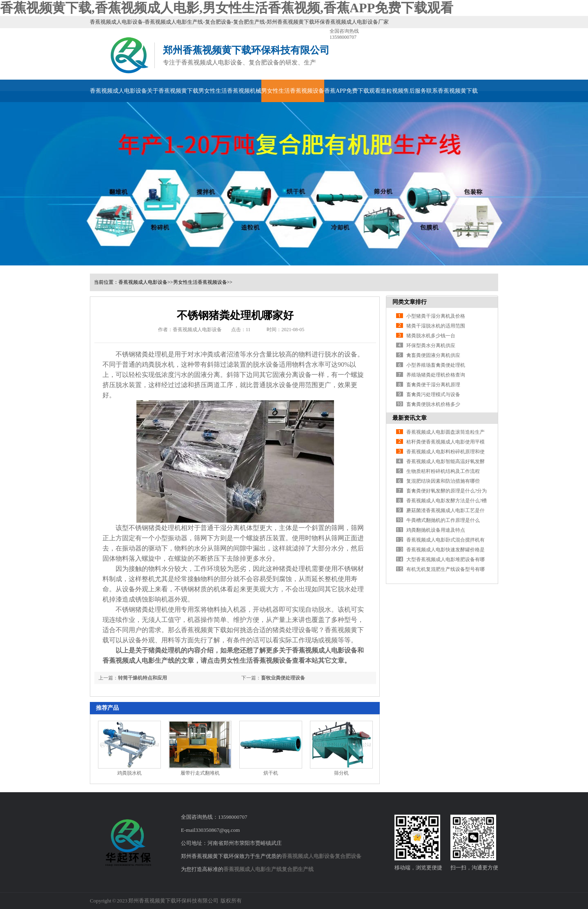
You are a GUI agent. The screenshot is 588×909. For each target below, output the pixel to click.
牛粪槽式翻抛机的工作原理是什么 (443, 520)
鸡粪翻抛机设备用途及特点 (436, 530)
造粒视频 (392, 91)
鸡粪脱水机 (158, 364)
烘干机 (271, 773)
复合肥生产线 (298, 869)
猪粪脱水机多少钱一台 (431, 336)
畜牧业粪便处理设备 (283, 678)
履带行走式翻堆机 (200, 773)
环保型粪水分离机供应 (431, 345)
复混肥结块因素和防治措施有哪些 (443, 481)
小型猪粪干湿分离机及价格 (436, 316)
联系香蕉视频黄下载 (452, 91)
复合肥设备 (348, 856)
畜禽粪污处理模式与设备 (433, 394)
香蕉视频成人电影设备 (118, 91)
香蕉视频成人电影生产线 (253, 869)
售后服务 (415, 91)
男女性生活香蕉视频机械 (230, 91)
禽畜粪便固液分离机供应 (433, 355)
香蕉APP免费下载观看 (352, 91)
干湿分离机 (230, 528)
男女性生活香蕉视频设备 (293, 91)
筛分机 (341, 773)
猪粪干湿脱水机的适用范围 (436, 326)
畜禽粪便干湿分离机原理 (433, 385)
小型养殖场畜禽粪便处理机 (436, 365)
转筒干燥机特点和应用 (143, 678)
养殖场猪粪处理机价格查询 (436, 375)
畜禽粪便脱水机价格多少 (433, 404)
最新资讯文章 (410, 418)
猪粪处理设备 (292, 630)
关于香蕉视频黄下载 (173, 91)
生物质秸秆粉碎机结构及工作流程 (443, 471)
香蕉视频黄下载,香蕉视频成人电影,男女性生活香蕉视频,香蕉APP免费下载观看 (227, 8)
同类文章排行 (410, 302)
